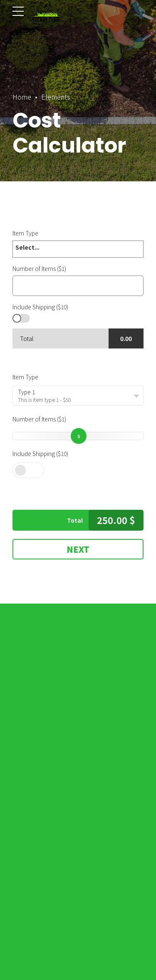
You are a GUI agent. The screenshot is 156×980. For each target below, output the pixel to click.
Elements (56, 97)
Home (22, 97)
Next (78, 549)
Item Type (25, 377)
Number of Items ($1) (39, 419)
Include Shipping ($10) (40, 454)
